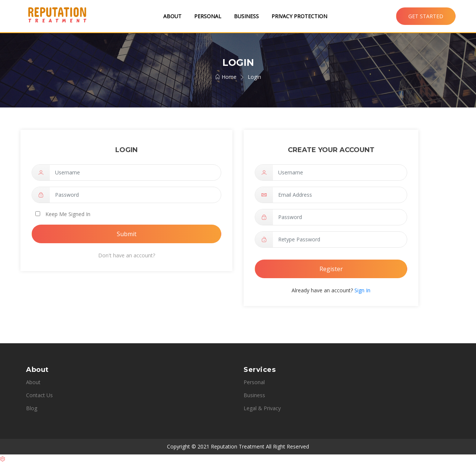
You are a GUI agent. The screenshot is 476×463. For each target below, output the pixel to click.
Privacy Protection (299, 16)
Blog (32, 408)
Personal (208, 16)
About (172, 16)
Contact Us (39, 395)
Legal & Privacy (262, 408)
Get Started (426, 16)
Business (246, 16)
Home (226, 77)
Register (331, 269)
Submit (127, 234)
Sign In (362, 290)
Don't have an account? (127, 255)
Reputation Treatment (238, 446)
